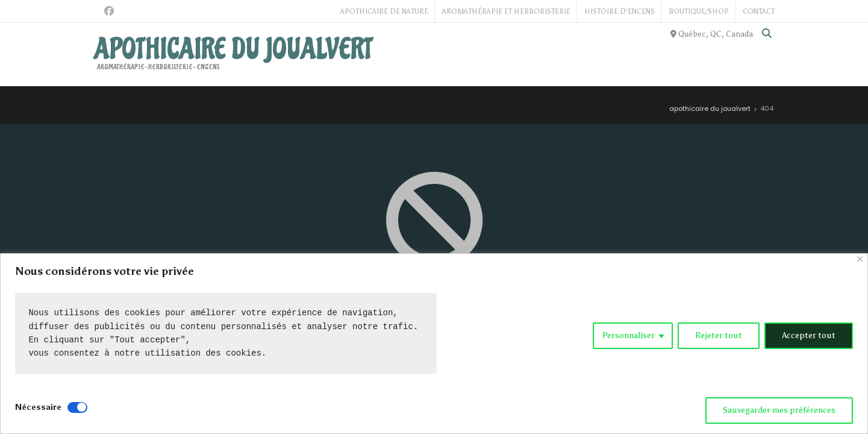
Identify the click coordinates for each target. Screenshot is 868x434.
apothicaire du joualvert (233, 49)
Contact (759, 11)
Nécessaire (38, 407)
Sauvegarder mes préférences (779, 410)
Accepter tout (809, 335)
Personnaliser (629, 335)
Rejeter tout (719, 335)
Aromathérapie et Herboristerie (506, 11)
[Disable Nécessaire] (77, 407)
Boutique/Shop (699, 11)
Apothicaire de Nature (384, 11)
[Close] (860, 259)
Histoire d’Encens (620, 11)
